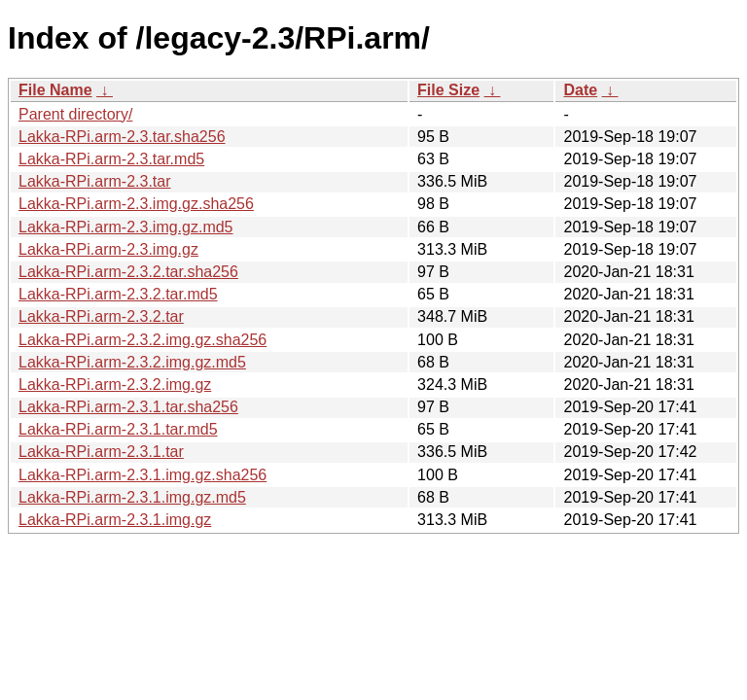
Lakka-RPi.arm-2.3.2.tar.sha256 (128, 272)
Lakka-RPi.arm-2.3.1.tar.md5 (118, 429)
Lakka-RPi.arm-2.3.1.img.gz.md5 (132, 497)
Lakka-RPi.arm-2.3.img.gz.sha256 (136, 204)
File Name (55, 90)
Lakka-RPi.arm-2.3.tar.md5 (111, 159)
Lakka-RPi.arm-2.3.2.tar (101, 316)
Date (580, 90)
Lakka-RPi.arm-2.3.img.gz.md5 (126, 227)
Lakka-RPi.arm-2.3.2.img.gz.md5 (132, 362)
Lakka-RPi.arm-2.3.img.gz (108, 249)
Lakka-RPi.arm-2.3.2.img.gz (115, 385)
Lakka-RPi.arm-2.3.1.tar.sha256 (128, 407)
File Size (448, 90)
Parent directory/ (75, 114)
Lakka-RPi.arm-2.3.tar (95, 181)
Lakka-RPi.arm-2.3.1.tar (101, 452)
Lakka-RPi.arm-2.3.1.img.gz (115, 520)
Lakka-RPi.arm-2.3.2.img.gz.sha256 (142, 340)
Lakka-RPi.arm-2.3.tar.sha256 (122, 137)
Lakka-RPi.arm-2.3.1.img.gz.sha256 (142, 475)
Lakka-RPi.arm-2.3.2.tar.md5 (118, 294)
